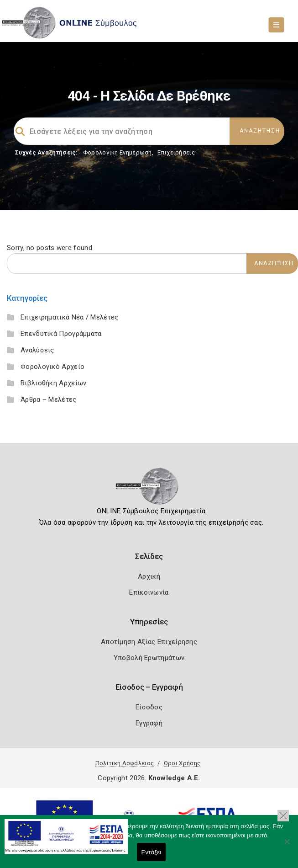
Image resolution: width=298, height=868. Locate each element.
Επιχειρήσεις (176, 152)
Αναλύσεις (37, 350)
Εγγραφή (149, 723)
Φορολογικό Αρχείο (52, 367)
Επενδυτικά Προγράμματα (61, 334)
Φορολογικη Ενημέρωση (118, 152)
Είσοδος (149, 707)
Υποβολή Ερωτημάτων (149, 658)
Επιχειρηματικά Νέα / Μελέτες (69, 317)
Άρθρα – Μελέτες (49, 399)
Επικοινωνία (149, 592)
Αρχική (149, 576)
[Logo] (149, 489)
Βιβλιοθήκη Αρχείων (53, 383)
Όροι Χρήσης (182, 763)
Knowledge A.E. (174, 778)
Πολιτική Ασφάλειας (125, 763)
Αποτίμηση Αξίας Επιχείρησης (149, 642)
